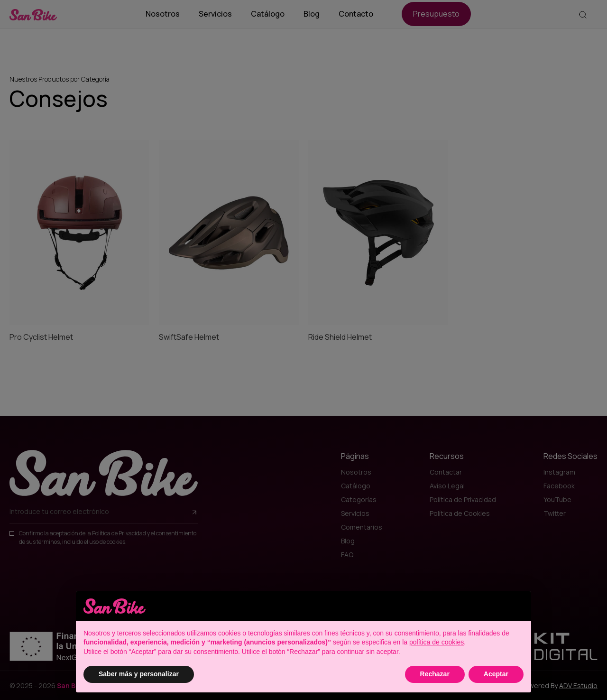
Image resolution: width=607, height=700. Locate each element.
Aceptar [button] (496, 674)
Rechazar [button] (435, 674)
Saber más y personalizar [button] (139, 674)
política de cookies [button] (437, 642)
